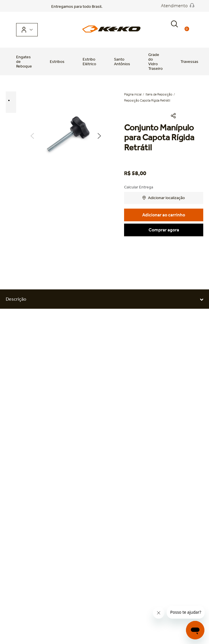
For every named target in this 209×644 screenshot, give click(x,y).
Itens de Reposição (159, 94)
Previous (32, 136)
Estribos (57, 61)
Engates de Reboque (24, 61)
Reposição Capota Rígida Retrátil (147, 100)
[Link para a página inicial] (133, 94)
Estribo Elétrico (89, 61)
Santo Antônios (122, 61)
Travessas (189, 61)
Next (99, 136)
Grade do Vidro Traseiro (155, 61)
